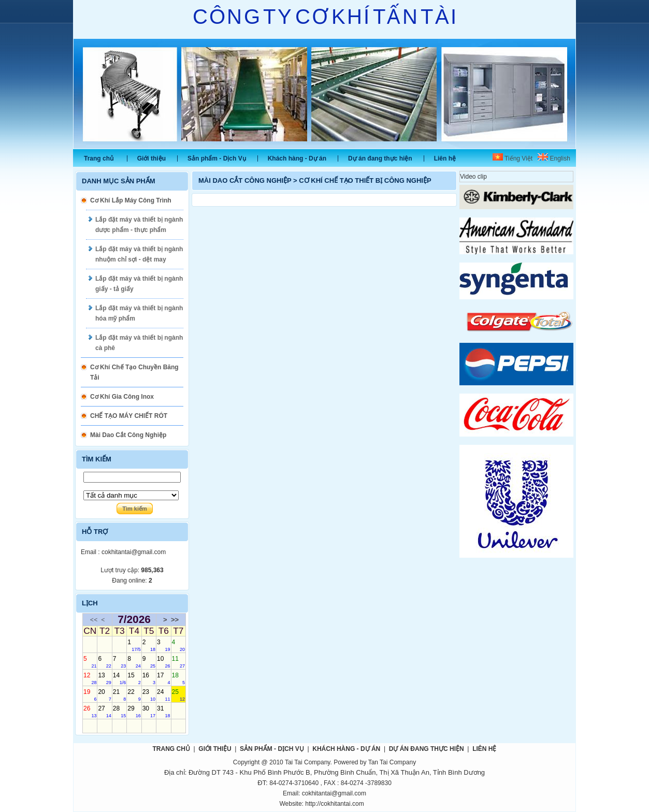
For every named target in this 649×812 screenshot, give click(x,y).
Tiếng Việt (513, 158)
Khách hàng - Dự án (297, 158)
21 (119, 695)
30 (149, 712)
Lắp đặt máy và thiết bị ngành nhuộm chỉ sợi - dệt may (139, 254)
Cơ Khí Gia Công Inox (122, 397)
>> (175, 620)
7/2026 (134, 620)
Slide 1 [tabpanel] (325, 94)
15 (134, 678)
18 (178, 678)
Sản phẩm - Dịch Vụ (217, 158)
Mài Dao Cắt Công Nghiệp (128, 435)
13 (104, 678)
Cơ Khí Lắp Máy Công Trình (131, 200)
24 (163, 695)
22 (134, 695)
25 (178, 695)
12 (90, 678)
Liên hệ (445, 158)
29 (134, 712)
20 (104, 695)
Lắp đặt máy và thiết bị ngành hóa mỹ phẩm (139, 313)
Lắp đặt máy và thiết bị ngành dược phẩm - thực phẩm (139, 225)
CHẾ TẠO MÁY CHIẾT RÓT (129, 416)
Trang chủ (99, 158)
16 (149, 678)
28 (119, 712)
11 (178, 662)
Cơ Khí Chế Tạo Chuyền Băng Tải (134, 372)
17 (163, 678)
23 (149, 695)
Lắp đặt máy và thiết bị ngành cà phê (139, 343)
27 (104, 712)
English (554, 158)
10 (163, 662)
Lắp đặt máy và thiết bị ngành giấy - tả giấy (139, 284)
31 (163, 712)
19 (90, 695)
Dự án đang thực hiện (380, 158)
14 (119, 678)
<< (94, 620)
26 (90, 712)
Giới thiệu (152, 158)
